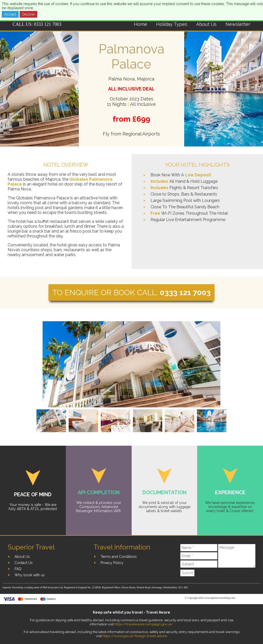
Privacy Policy (112, 563)
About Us (206, 24)
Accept (10, 14)
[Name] (199, 548)
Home (141, 24)
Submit (187, 573)
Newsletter (238, 24)
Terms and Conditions (119, 557)
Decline (28, 14)
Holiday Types (172, 24)
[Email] (199, 556)
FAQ (18, 569)
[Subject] (199, 564)
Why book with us (30, 575)
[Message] (237, 556)
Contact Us (24, 563)
